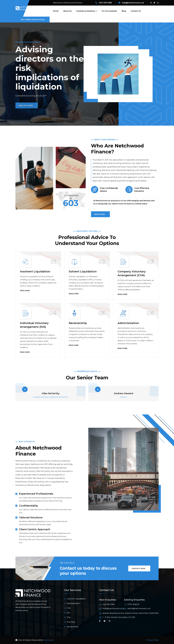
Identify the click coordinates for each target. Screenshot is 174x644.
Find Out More (27, 113)
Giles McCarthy (51, 393)
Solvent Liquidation (83, 271)
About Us (67, 11)
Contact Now (139, 568)
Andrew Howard (124, 393)
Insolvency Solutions (86, 11)
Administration (128, 323)
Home (56, 11)
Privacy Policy (152, 640)
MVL (69, 617)
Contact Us (136, 11)
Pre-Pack (71, 622)
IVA (68, 613)
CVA (69, 608)
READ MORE (100, 214)
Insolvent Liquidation (35, 271)
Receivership (78, 323)
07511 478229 (133, 604)
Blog (124, 11)
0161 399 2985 (105, 3)
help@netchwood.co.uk (133, 3)
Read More (26, 291)
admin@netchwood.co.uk (139, 609)
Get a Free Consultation (33, 20)
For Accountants (109, 11)
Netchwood (48, 640)
